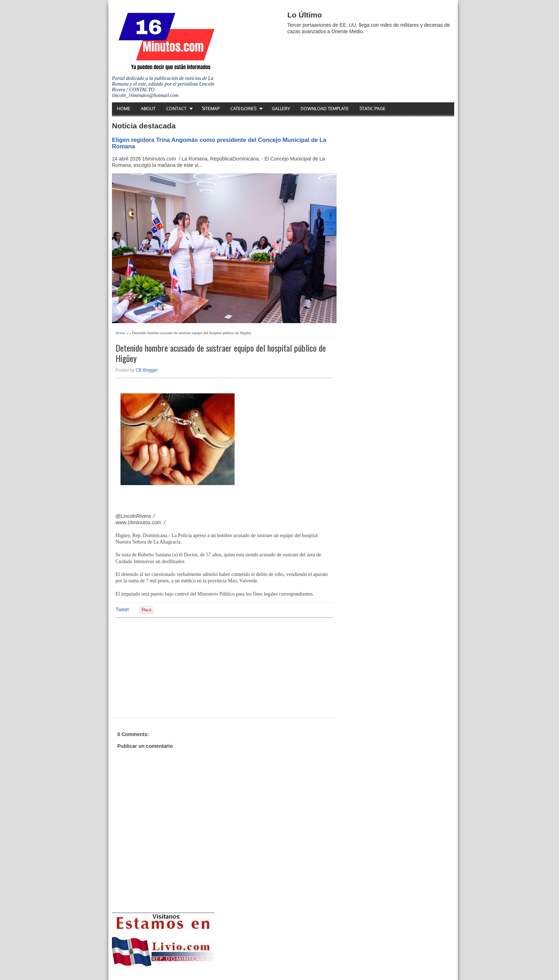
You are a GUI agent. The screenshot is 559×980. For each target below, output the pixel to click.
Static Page (372, 109)
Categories (243, 109)
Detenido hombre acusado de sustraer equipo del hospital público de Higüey (221, 353)
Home (124, 109)
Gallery (281, 109)
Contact (176, 109)
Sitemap (211, 109)
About (148, 109)
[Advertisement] (171, 667)
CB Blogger (147, 370)
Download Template (325, 109)
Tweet (122, 609)
